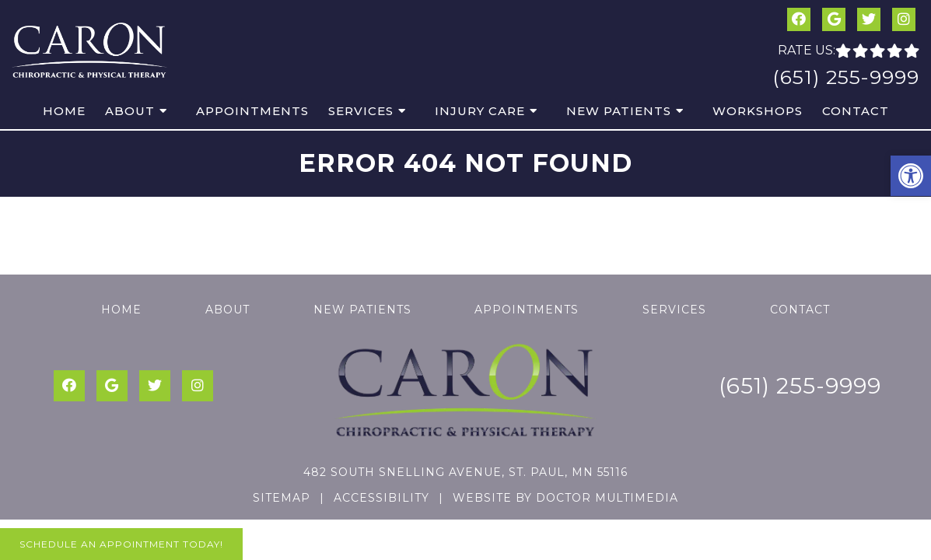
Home (64, 111)
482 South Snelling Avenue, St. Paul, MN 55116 (465, 472)
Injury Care (480, 111)
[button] (911, 176)
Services (361, 111)
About (130, 111)
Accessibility (381, 498)
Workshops (758, 111)
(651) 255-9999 (846, 77)
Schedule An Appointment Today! (121, 544)
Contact (856, 111)
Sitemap (282, 498)
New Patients (619, 111)
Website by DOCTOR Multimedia (565, 498)
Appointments (252, 111)
